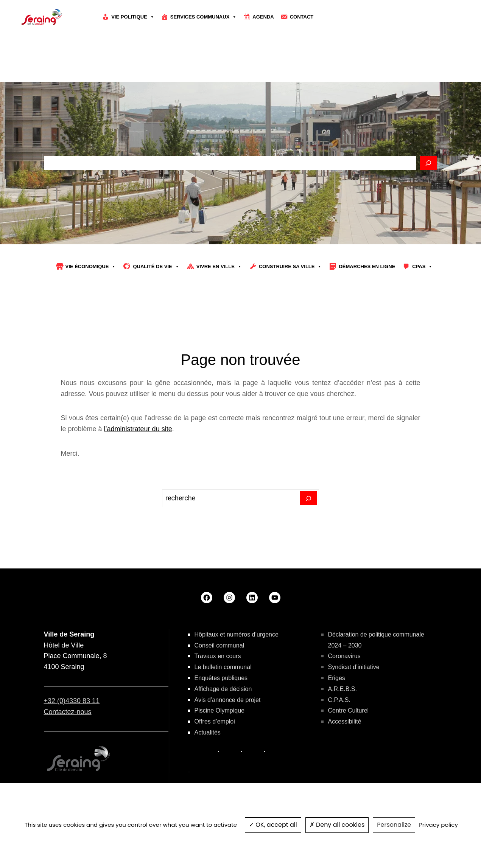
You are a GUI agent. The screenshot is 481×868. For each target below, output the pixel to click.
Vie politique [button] (133, 17)
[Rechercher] (429, 163)
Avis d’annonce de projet (228, 700)
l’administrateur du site (138, 429)
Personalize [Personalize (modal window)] (394, 825)
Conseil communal (219, 645)
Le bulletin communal (223, 667)
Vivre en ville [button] (219, 267)
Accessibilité (345, 721)
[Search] (309, 498)
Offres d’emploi (215, 721)
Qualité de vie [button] (156, 267)
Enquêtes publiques (221, 678)
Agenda (263, 17)
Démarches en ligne (367, 266)
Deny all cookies (337, 825)
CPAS (422, 267)
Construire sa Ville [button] (290, 267)
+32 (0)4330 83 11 (72, 701)
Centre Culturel (349, 710)
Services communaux (204, 17)
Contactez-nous (68, 712)
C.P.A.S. (339, 700)
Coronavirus (344, 656)
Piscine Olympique (220, 710)
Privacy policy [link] (438, 825)
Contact (302, 17)
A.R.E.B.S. (342, 689)
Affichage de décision (223, 689)
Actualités (208, 732)
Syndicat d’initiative (354, 667)
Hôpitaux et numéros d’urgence (237, 634)
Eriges (337, 678)
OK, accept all (273, 825)
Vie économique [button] (91, 267)
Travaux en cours (218, 656)
